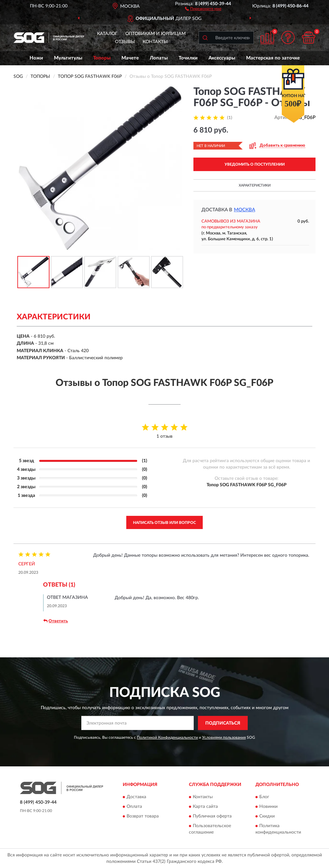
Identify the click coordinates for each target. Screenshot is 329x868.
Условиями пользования (224, 737)
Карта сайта (205, 807)
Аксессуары (222, 58)
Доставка (136, 797)
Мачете (130, 58)
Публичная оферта (212, 816)
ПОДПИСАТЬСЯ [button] (223, 723)
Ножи (36, 58)
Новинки (268, 807)
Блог (264, 797)
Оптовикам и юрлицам (156, 34)
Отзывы (125, 42)
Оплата (134, 807)
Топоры (102, 58)
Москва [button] (245, 210)
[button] (203, 8)
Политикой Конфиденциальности (167, 737)
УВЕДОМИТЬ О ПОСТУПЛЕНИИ (255, 164)
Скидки (267, 816)
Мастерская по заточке (273, 58)
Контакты (155, 42)
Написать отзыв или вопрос (164, 523)
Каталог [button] (107, 34)
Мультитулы (68, 58)
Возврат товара (143, 816)
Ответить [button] (56, 621)
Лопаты (159, 58)
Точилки (188, 58)
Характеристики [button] (255, 185)
